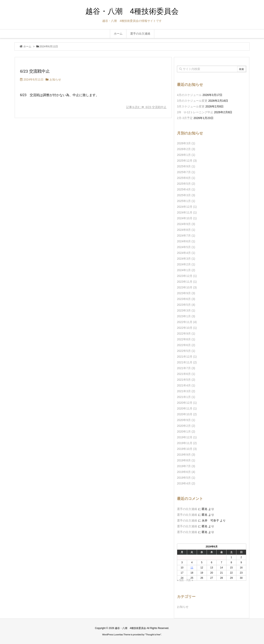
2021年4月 (186, 385)
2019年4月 (186, 483)
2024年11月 (187, 212)
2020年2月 (186, 426)
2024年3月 (186, 259)
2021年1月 (186, 397)
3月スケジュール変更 (191, 106)
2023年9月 (186, 293)
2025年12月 (187, 161)
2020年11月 (187, 408)
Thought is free (153, 635)
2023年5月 (186, 305)
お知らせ (55, 79)
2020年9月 (186, 420)
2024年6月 (186, 241)
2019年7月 (186, 466)
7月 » (190, 580)
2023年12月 (187, 276)
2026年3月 (186, 143)
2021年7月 (186, 368)
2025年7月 (186, 172)
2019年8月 (186, 460)
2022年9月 (186, 334)
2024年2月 (186, 264)
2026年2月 (186, 149)
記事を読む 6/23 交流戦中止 (146, 107)
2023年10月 (187, 287)
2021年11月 (187, 362)
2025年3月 (186, 195)
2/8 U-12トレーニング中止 (195, 112)
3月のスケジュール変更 (192, 101)
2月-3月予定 (185, 118)
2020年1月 (186, 432)
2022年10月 (187, 328)
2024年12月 (187, 207)
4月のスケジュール (189, 95)
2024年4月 (186, 253)
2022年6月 (186, 345)
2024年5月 (186, 247)
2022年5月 (186, 351)
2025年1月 (186, 201)
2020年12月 (187, 403)
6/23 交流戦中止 (35, 71)
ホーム (27, 46)
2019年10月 (187, 449)
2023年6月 (186, 299)
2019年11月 (187, 443)
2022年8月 (186, 339)
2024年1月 (186, 270)
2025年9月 (186, 166)
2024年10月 (187, 218)
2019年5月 (186, 478)
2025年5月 (186, 184)
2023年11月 (187, 282)
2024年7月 (186, 236)
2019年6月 (186, 472)
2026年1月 (186, 155)
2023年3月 (186, 310)
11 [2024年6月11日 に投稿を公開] (192, 568)
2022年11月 (187, 322)
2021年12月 (187, 357)
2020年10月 (187, 414)
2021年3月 (186, 391)
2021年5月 (186, 380)
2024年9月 (186, 224)
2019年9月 (186, 455)
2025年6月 (186, 178)
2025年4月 (186, 189)
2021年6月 (186, 374)
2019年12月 (187, 437)
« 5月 (180, 580)
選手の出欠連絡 (187, 509)
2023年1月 (186, 316)
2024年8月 (186, 230)
